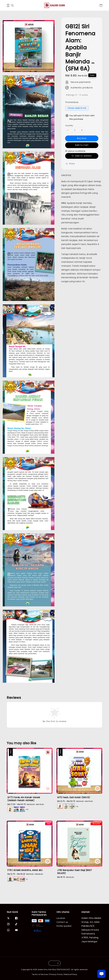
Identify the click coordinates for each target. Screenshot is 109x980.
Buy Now (82, 138)
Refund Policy (71, 974)
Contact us (62, 922)
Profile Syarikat (64, 926)
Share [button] (70, 164)
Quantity (69, 126)
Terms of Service (40, 974)
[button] (8, 5)
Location (61, 918)
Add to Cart (82, 145)
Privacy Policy (56, 974)
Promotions (72, 102)
